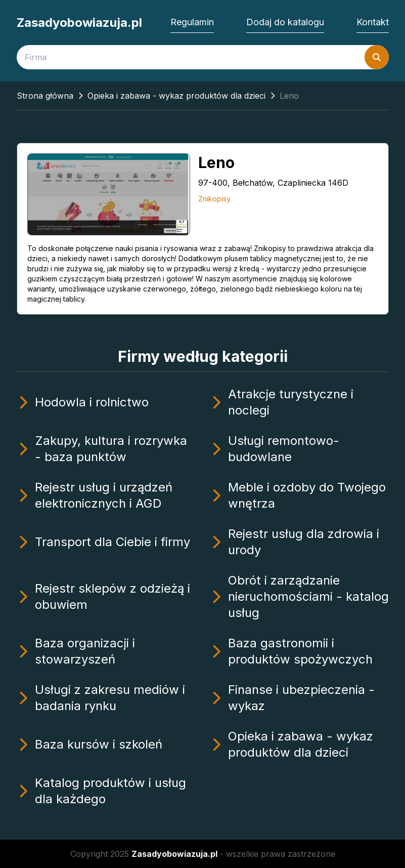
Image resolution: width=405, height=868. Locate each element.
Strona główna (45, 96)
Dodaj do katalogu (285, 22)
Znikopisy (214, 199)
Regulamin (192, 22)
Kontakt (373, 22)
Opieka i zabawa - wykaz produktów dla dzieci (176, 96)
